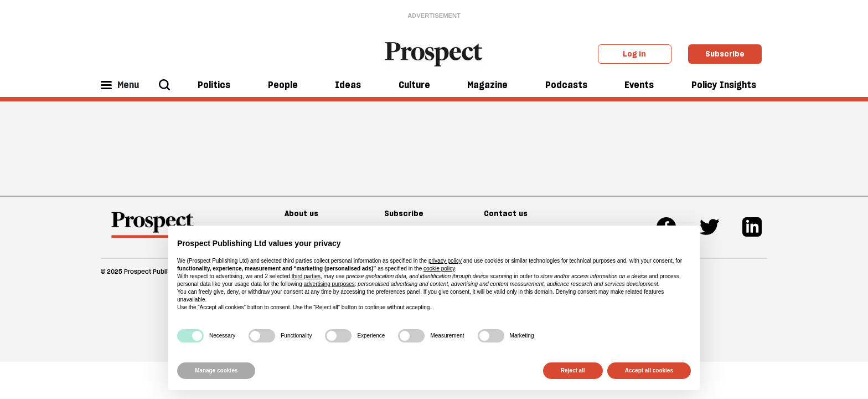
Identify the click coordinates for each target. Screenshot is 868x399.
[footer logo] (153, 230)
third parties (306, 276)
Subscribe (725, 54)
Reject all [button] (573, 370)
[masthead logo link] (434, 53)
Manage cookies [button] (216, 370)
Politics (214, 85)
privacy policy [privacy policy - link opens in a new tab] (445, 261)
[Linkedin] (752, 227)
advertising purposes (329, 284)
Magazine (487, 85)
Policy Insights (724, 85)
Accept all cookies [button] (649, 370)
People (283, 85)
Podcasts (566, 85)
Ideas (348, 85)
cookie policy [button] (439, 268)
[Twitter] (709, 227)
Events (639, 85)
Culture (414, 85)
